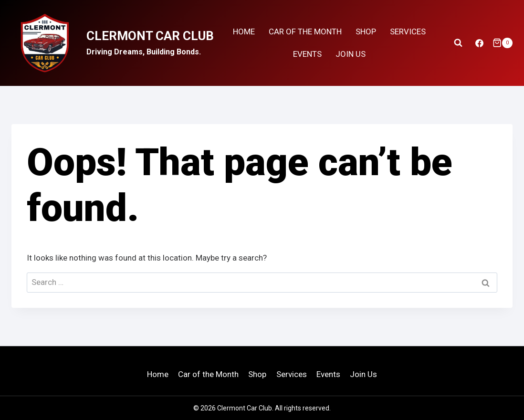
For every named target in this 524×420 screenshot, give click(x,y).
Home (244, 31)
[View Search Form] (458, 43)
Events (307, 54)
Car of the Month (208, 374)
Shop (366, 31)
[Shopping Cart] (503, 43)
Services (408, 31)
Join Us (351, 54)
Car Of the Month (305, 31)
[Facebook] (480, 43)
